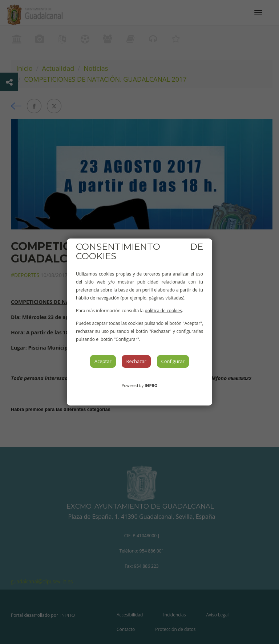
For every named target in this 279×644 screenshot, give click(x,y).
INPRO (151, 385)
